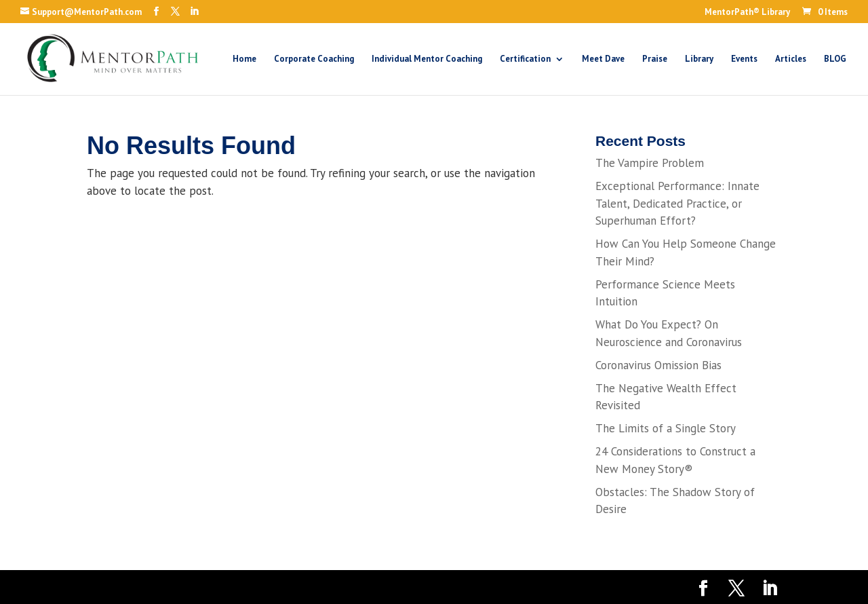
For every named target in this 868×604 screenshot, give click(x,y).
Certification (525, 59)
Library (699, 59)
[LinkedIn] (194, 12)
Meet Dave (603, 59)
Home (244, 59)
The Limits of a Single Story (666, 428)
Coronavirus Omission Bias (658, 365)
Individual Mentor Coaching (427, 59)
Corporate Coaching (314, 59)
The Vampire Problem (650, 163)
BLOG (835, 59)
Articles (791, 59)
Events (744, 59)
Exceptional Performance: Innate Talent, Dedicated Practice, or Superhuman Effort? (677, 203)
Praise (655, 59)
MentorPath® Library (747, 13)
